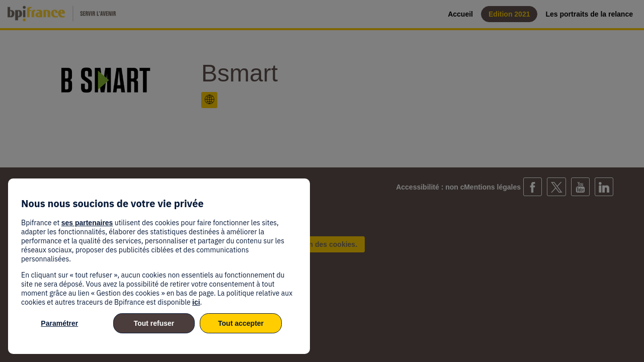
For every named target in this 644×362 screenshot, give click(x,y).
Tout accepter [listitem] (241, 323)
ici (196, 302)
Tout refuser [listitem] (154, 323)
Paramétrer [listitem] (59, 323)
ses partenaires (87, 223)
